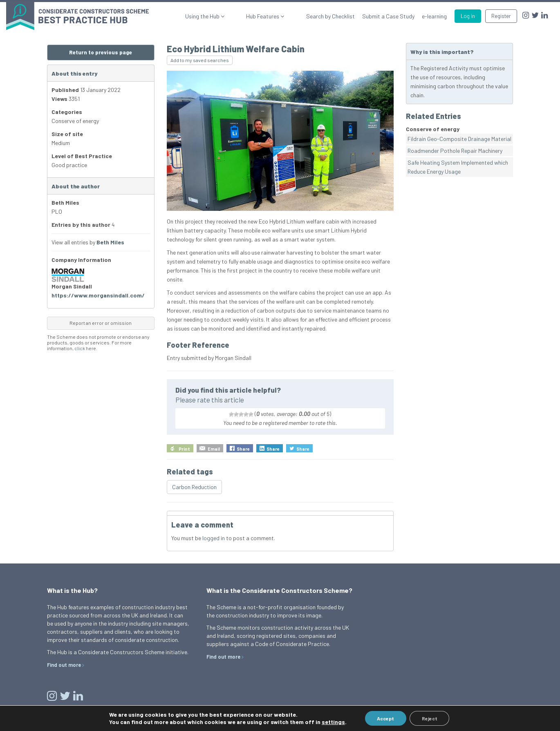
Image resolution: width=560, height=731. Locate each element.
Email (214, 449)
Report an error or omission (101, 323)
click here (85, 348)
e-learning (434, 16)
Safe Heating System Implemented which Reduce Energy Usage (458, 167)
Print (184, 449)
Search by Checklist (330, 16)
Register (501, 16)
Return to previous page (101, 52)
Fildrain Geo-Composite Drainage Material (459, 139)
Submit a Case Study (388, 16)
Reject (430, 718)
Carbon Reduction (194, 487)
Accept (385, 718)
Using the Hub (232, 16)
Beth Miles (110, 242)
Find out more (64, 665)
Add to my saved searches (200, 60)
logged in (214, 538)
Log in (468, 16)
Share (243, 449)
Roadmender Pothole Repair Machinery (455, 151)
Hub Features (278, 16)
